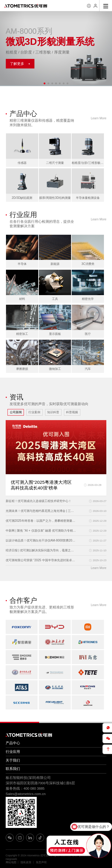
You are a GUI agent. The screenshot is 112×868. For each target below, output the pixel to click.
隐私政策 (26, 862)
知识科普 (53, 412)
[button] (45, 83)
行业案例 (34, 412)
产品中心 (13, 743)
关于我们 (13, 760)
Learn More (99, 118)
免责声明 (41, 862)
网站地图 (11, 862)
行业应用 (13, 752)
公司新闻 (16, 412)
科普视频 (72, 412)
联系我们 (13, 769)
